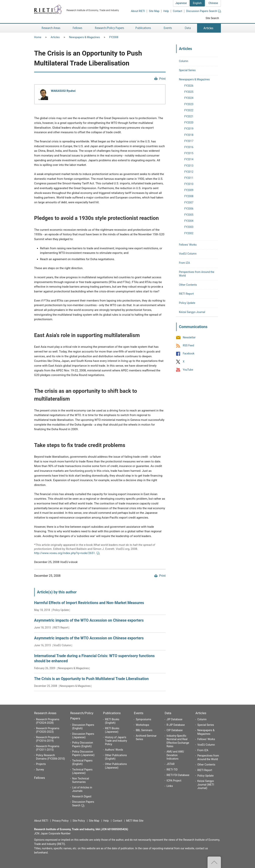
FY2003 (189, 227)
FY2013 (189, 166)
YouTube (188, 370)
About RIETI (138, 11)
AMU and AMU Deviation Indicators (175, 755)
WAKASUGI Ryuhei (63, 91)
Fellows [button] (78, 28)
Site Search (212, 18)
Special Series (187, 70)
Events (139, 713)
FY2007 (189, 202)
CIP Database (175, 730)
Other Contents (188, 285)
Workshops (142, 725)
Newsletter (189, 337)
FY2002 (189, 233)
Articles (55, 37)
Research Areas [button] (50, 28)
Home (38, 37)
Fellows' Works (188, 245)
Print (162, 79)
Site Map (154, 11)
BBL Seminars (144, 730)
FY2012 (189, 172)
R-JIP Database (176, 725)
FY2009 (189, 190)
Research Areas (45, 713)
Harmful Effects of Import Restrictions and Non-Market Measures (89, 603)
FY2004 (189, 221)
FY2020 (189, 123)
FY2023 (189, 104)
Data (168, 713)
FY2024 (189, 98)
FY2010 (189, 184)
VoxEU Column (188, 254)
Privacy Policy (60, 821)
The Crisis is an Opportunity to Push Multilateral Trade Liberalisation (91, 679)
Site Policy (79, 821)
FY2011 (189, 178)
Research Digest (82, 796)
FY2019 (189, 129)
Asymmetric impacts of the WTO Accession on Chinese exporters (89, 620)
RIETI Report (186, 294)
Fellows (40, 778)
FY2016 (189, 147)
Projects (41, 764)
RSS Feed (188, 345)
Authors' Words (114, 750)
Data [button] (188, 28)
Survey (40, 770)
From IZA (184, 263)
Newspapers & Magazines (84, 37)
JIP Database (174, 719)
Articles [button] (209, 28)
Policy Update (187, 303)
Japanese (181, 3)
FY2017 (189, 141)
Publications (112, 713)
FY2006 (189, 209)
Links (170, 786)
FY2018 (189, 135)
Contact (178, 11)
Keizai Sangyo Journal (192, 312)
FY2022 (189, 110)
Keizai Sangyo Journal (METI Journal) (206, 784)
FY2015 (189, 153)
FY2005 (189, 215)
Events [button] (168, 28)
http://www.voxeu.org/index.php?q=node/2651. (67, 553)
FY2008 (114, 37)
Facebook (189, 354)
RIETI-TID (172, 770)
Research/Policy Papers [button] (109, 28)
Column (184, 61)
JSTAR (171, 764)
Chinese (213, 3)
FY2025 (189, 92)
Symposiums (143, 719)
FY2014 (189, 159)
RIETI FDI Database (178, 775)
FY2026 (189, 86)
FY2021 (189, 116)
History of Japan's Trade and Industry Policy (116, 741)
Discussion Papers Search (204, 11)
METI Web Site (135, 821)
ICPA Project (174, 781)
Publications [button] (144, 28)
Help (166, 11)
